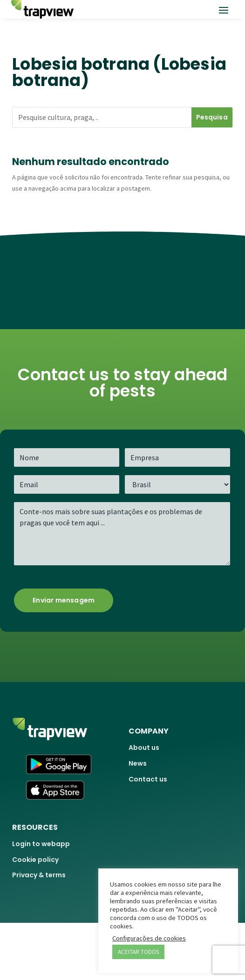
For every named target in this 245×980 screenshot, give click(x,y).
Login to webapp (41, 844)
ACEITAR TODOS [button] (138, 952)
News (138, 763)
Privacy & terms (39, 875)
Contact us (148, 779)
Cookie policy (35, 860)
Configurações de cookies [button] (149, 938)
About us (144, 748)
